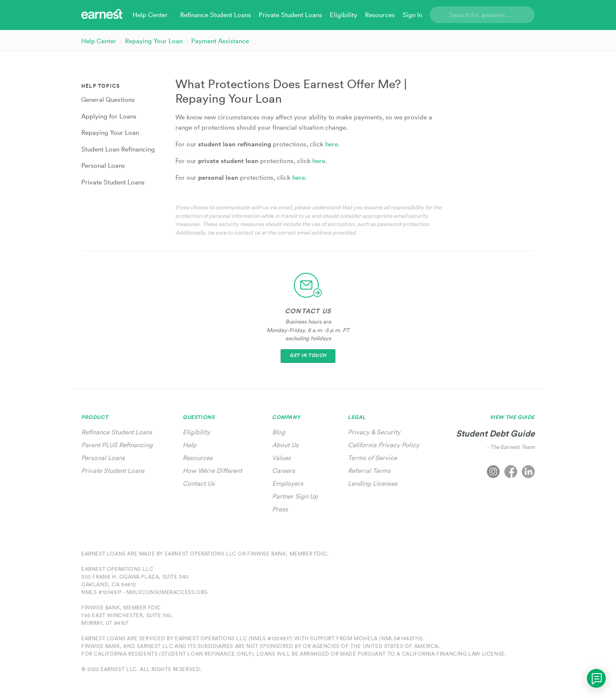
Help (190, 445)
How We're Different (212, 471)
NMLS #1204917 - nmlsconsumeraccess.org (145, 592)
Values (281, 458)
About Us (285, 445)
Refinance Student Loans (117, 432)
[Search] (482, 15)
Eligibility (196, 432)
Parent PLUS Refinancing (117, 445)
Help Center (99, 41)
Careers (284, 471)
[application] (596, 678)
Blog (279, 432)
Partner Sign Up (295, 496)
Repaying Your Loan (154, 41)
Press (280, 509)
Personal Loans (103, 458)
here (332, 144)
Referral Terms (369, 471)
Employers (288, 483)
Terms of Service (372, 458)
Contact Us (199, 483)
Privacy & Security (374, 432)
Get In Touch (308, 355)
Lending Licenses (373, 483)
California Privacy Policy (384, 445)
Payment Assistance (220, 41)
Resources (198, 458)
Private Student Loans (113, 471)
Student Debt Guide (495, 433)
